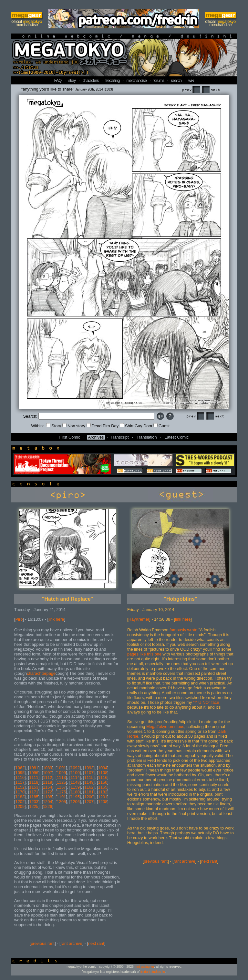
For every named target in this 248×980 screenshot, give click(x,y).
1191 (61, 797)
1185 (34, 797)
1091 (61, 768)
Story (54, 426)
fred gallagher (145, 967)
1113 (61, 777)
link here (56, 619)
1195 (75, 797)
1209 (20, 806)
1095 (20, 773)
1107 (89, 773)
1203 (34, 802)
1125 (61, 782)
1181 (89, 792)
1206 (75, 802)
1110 (20, 777)
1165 (103, 787)
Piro (19, 619)
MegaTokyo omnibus (165, 727)
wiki (191, 80)
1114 (75, 777)
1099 (61, 773)
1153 (34, 787)
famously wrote (183, 630)
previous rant (43, 943)
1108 (103, 773)
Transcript (119, 437)
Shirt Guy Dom (136, 426)
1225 (34, 806)
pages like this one (144, 654)
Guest (161, 426)
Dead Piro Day (103, 426)
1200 (89, 797)
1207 (89, 802)
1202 (20, 802)
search (176, 80)
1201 (103, 797)
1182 (103, 792)
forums (159, 80)
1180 (75, 792)
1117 (20, 782)
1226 (47, 806)
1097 (47, 773)
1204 (47, 802)
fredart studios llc (153, 972)
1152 (20, 787)
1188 (47, 797)
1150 (103, 782)
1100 (75, 773)
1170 (20, 792)
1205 (61, 802)
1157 (61, 787)
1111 (34, 777)
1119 (47, 782)
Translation (147, 437)
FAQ (58, 80)
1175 (61, 792)
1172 (47, 792)
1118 (34, 782)
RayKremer (139, 619)
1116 (103, 777)
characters (90, 80)
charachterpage (41, 673)
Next (211, 90)
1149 (89, 782)
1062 (20, 768)
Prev (191, 90)
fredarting (112, 80)
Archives (96, 437)
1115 (89, 777)
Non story (74, 426)
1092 (75, 768)
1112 (47, 777)
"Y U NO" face (206, 702)
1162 (89, 787)
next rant (96, 943)
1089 (47, 768)
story (72, 80)
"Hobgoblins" (180, 599)
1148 (75, 782)
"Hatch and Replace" (67, 599)
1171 (34, 792)
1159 (75, 787)
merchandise (137, 80)
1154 (47, 787)
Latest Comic (177, 437)
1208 (103, 802)
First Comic (70, 437)
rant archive (72, 943)
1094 (103, 768)
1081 (34, 768)
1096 (34, 773)
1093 (89, 768)
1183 (20, 797)
